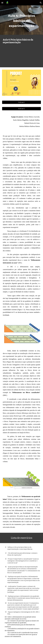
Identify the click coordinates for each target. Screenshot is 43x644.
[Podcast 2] (21, 109)
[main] (21, 20)
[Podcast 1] (21, 102)
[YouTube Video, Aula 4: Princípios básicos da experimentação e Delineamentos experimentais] (21, 55)
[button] (2, 3)
